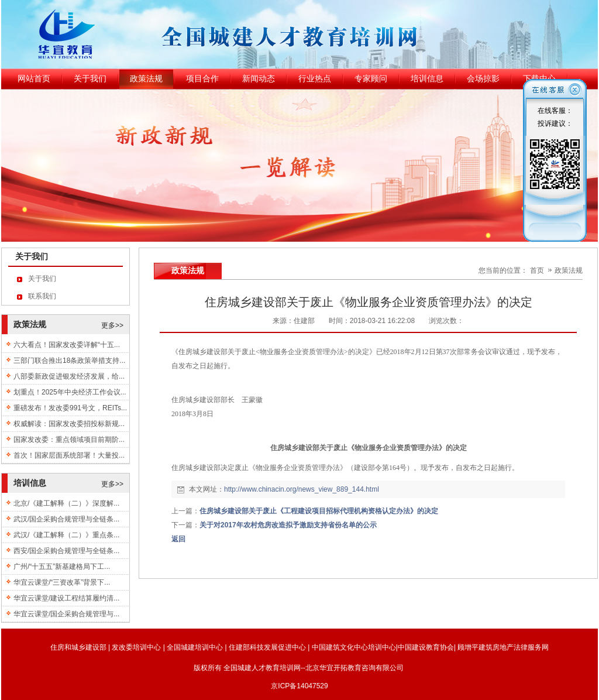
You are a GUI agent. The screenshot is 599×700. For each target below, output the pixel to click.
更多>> (112, 325)
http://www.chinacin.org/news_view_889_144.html (302, 489)
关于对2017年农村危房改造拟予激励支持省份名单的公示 (288, 525)
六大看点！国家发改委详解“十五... (67, 345)
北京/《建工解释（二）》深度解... (66, 503)
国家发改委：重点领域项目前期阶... (69, 440)
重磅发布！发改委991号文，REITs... (70, 408)
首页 (537, 270)
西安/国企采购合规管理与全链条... (66, 551)
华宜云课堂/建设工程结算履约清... (66, 598)
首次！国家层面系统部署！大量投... (69, 455)
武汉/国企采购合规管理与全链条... (66, 519)
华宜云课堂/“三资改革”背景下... (62, 582)
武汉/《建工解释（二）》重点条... (66, 535)
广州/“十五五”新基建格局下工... (62, 567)
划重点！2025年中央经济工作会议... (70, 392)
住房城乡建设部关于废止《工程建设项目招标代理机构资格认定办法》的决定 (319, 511)
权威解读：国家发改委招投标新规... (69, 424)
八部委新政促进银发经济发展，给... (69, 376)
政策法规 (569, 270)
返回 (178, 539)
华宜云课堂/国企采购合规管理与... (66, 614)
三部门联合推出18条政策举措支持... (69, 361)
